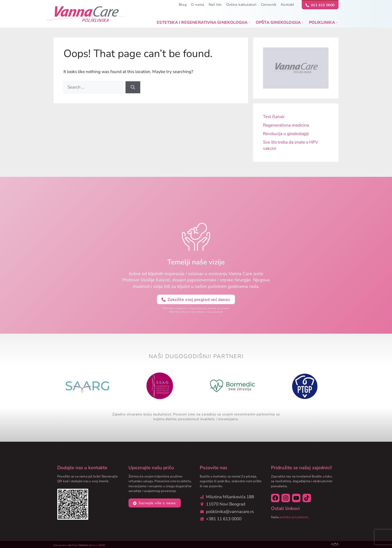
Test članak (274, 117)
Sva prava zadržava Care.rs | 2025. (79, 545)
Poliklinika (323, 23)
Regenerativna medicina (286, 125)
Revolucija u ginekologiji (286, 134)
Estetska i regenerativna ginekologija (203, 23)
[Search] (133, 87)
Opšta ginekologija (279, 23)
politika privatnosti (294, 517)
